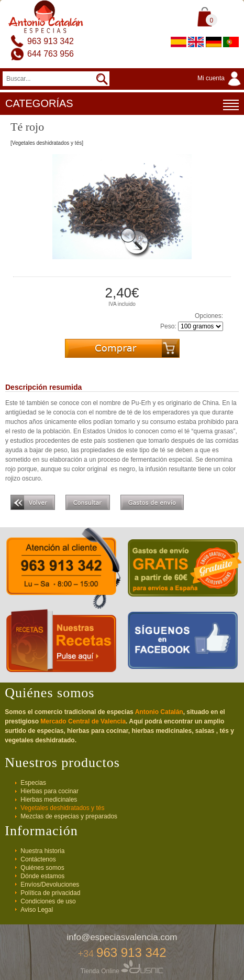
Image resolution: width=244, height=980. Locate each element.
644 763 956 (51, 54)
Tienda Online (122, 971)
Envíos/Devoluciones (50, 885)
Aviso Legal (37, 910)
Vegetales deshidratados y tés (62, 808)
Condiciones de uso (48, 901)
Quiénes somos (42, 868)
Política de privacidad (50, 893)
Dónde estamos (42, 876)
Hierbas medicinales (49, 800)
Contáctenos (38, 859)
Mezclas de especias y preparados (69, 816)
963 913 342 (51, 41)
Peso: (168, 326)
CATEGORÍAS (122, 105)
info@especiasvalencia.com (122, 937)
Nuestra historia (42, 851)
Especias (33, 783)
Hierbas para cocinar (49, 791)
